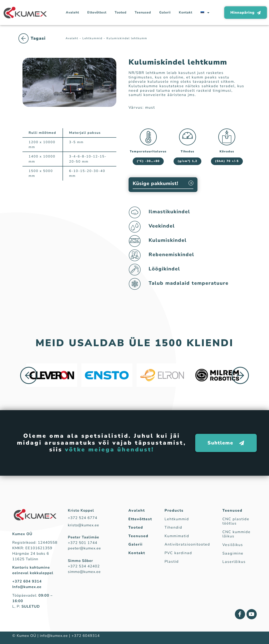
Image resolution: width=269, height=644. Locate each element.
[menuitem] (205, 13)
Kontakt (186, 12)
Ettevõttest (97, 12)
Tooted (121, 12)
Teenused (143, 12)
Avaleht (72, 12)
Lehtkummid (39, 42)
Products (174, 510)
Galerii (165, 12)
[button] (29, 376)
